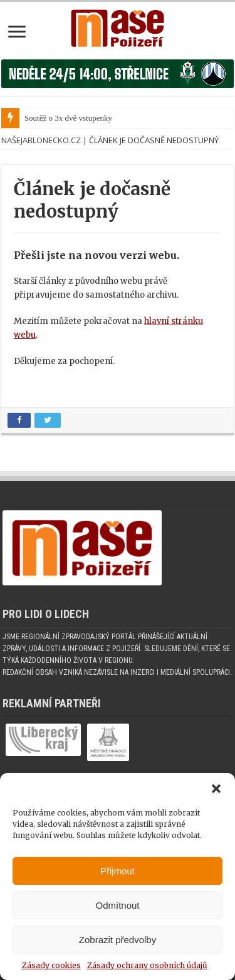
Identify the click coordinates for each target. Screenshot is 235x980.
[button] (216, 789)
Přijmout (118, 871)
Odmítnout (117, 905)
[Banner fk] (118, 73)
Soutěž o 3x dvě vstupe (62, 118)
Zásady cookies (51, 965)
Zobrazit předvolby (118, 940)
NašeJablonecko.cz (41, 140)
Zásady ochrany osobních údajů (147, 965)
